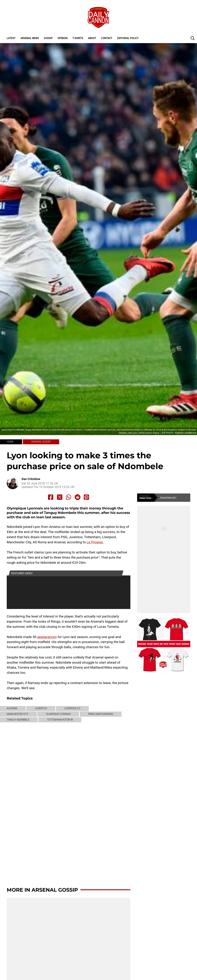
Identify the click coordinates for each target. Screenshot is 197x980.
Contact (107, 38)
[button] (193, 38)
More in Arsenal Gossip (42, 890)
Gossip (48, 38)
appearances (47, 637)
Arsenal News (30, 38)
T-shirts (78, 38)
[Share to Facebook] (51, 497)
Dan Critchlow (31, 479)
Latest (11, 38)
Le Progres (95, 542)
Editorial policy (128, 38)
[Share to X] (60, 497)
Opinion (63, 38)
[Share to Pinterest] (86, 497)
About (92, 38)
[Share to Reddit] (78, 497)
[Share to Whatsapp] (69, 497)
